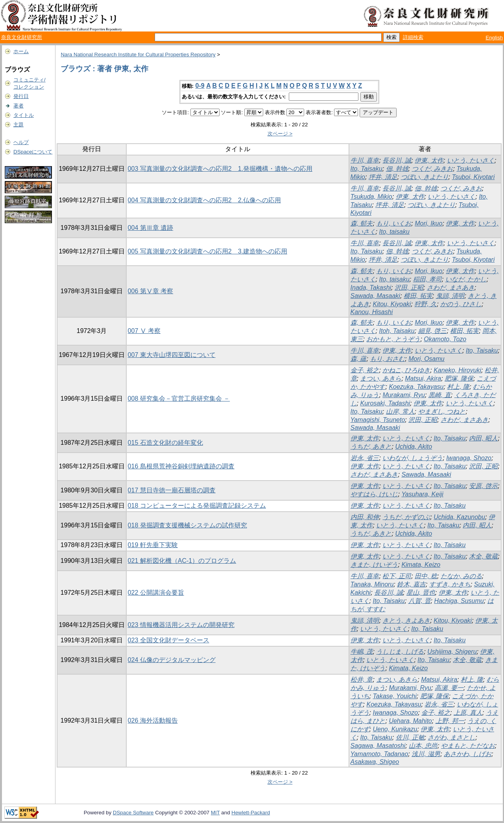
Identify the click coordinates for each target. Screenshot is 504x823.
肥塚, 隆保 (459, 378)
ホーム (21, 51)
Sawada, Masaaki (375, 296)
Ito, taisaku (394, 232)
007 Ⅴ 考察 (144, 331)
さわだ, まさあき (451, 288)
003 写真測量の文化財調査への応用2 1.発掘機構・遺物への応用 (220, 169)
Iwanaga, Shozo (469, 458)
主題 (18, 125)
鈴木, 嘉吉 (411, 584)
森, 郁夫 (362, 223)
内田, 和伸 (365, 517)
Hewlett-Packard (251, 813)
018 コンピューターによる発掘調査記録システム (197, 506)
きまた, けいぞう (374, 565)
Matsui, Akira (423, 378)
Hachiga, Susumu (459, 601)
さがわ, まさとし (451, 737)
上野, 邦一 (450, 721)
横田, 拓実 (418, 296)
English (494, 38)
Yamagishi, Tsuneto (378, 420)
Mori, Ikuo (428, 223)
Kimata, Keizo (421, 565)
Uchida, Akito (414, 447)
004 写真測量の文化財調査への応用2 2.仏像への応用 (204, 200)
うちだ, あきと (371, 447)
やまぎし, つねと (442, 411)
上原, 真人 (468, 713)
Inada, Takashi (371, 288)
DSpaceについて (33, 152)
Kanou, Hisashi (372, 312)
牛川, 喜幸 (365, 160)
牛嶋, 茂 (362, 652)
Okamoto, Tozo (445, 339)
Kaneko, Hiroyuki (457, 370)
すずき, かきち (450, 584)
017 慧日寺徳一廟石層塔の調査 (172, 490)
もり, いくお (394, 223)
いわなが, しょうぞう (413, 458)
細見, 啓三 (433, 331)
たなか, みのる (461, 576)
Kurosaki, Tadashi (385, 403)
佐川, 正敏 (410, 737)
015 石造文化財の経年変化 (165, 443)
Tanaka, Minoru (372, 584)
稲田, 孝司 (427, 279)
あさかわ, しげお (468, 754)
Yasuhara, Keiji (422, 494)
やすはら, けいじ (374, 494)
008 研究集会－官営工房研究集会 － (179, 399)
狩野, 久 (426, 304)
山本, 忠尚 (423, 746)
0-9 (200, 86)
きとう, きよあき (406, 620)
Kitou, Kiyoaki (392, 304)
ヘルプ (21, 142)
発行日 (21, 96)
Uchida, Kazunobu (459, 517)
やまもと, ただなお (468, 746)
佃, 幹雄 (397, 169)
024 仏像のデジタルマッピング (172, 660)
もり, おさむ (387, 359)
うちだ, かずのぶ (406, 517)
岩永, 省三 (365, 458)
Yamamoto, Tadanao (379, 754)
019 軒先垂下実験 (153, 545)
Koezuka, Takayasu (416, 387)
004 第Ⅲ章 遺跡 (151, 228)
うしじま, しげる (400, 652)
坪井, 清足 (383, 177)
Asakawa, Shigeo (375, 762)
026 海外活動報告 (153, 720)
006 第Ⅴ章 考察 (151, 291)
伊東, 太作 (429, 160)
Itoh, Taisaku (397, 331)
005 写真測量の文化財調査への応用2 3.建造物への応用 (208, 251)
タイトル (24, 115)
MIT (215, 813)
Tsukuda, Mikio (371, 197)
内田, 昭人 (483, 438)
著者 (18, 106)
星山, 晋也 (421, 593)
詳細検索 (413, 37)
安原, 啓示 (483, 486)
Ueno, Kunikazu (395, 729)
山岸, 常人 (400, 411)
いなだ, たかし (466, 279)
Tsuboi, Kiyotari (473, 177)
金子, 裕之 (365, 370)
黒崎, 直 (440, 395)
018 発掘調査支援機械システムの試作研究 (187, 525)
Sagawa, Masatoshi (378, 746)
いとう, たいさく (471, 160)
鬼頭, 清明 (450, 296)
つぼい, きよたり (425, 177)
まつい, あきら (381, 378)
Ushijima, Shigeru (452, 652)
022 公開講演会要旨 (156, 593)
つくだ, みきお (433, 169)
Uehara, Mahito (410, 721)
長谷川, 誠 (397, 160)
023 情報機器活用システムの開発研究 (181, 625)
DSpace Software (133, 813)
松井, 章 (362, 680)
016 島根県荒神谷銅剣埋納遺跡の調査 (181, 466)
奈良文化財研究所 (22, 37)
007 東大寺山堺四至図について (172, 355)
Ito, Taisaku (366, 169)
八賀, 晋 (420, 601)
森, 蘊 (359, 359)
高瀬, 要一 (449, 688)
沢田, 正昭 (409, 288)
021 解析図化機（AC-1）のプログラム (182, 561)
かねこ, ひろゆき (406, 370)
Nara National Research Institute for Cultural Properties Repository (138, 55)
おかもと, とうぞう (393, 339)
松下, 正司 (397, 576)
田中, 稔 (426, 576)
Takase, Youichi (394, 696)
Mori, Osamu (426, 359)
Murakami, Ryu (404, 395)
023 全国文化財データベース (169, 640)
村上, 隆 (458, 387)
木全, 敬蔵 (483, 556)
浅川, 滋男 (426, 754)
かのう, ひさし (461, 304)
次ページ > (280, 134)
